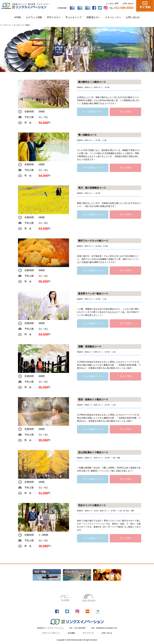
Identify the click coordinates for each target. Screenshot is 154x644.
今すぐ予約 (126, 112)
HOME (18, 17)
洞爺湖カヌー (93, 17)
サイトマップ (88, 633)
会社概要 (71, 633)
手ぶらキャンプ (74, 17)
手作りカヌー (54, 17)
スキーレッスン (113, 17)
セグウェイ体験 (34, 17)
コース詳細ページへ (93, 112)
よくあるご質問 (112, 3)
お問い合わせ (128, 3)
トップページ (5, 25)
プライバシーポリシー (51, 633)
